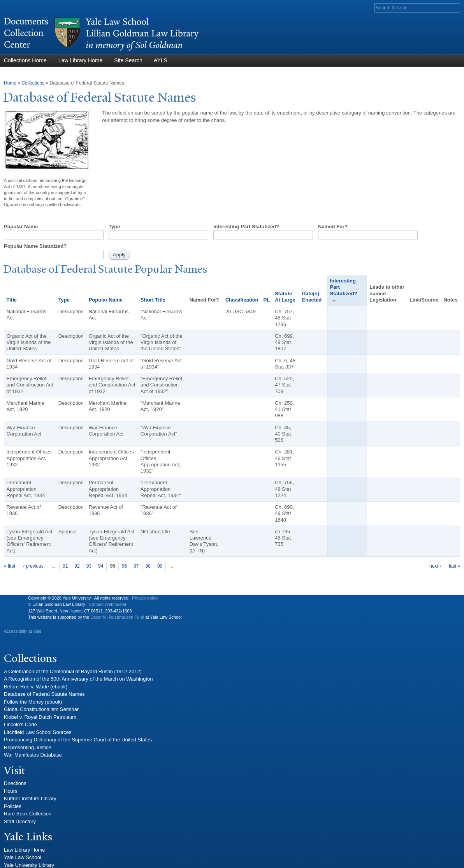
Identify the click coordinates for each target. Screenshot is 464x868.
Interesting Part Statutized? (246, 227)
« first (10, 566)
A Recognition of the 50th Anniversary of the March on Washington (78, 679)
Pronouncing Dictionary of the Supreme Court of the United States (78, 740)
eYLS (161, 60)
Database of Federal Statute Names (44, 694)
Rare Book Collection (28, 814)
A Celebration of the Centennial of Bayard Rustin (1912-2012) (73, 671)
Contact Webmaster (108, 604)
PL (267, 300)
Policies (13, 806)
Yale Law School (23, 857)
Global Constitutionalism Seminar (41, 709)
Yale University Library (29, 865)
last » (454, 566)
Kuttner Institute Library (30, 798)
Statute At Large (285, 297)
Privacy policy (145, 598)
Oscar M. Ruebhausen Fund (117, 617)
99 (160, 566)
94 (101, 566)
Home (10, 83)
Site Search (128, 60)
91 (65, 566)
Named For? (333, 227)
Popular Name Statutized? (35, 246)
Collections (33, 83)
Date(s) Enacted (312, 297)
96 (124, 566)
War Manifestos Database (33, 755)
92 (77, 566)
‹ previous (33, 566)
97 (136, 566)
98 (148, 566)
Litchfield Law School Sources (38, 732)
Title (12, 300)
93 (89, 566)
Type (114, 227)
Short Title (153, 300)
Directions (15, 783)
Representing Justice (27, 747)
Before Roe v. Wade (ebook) (36, 687)
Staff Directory (20, 821)
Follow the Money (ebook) (33, 702)
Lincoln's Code (20, 724)
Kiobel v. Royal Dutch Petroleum (40, 717)
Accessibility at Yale (23, 631)
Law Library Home (81, 60)
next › (435, 566)
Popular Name (21, 227)
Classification (242, 300)
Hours (11, 791)
